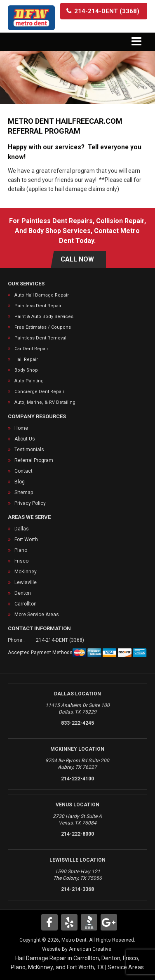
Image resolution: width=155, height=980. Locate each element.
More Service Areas (37, 615)
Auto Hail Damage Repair (42, 295)
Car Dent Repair (31, 349)
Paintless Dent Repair (38, 306)
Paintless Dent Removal (40, 338)
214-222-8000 (77, 834)
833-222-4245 (77, 723)
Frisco (21, 561)
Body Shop (26, 370)
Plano (21, 550)
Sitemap (24, 492)
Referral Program (34, 460)
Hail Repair (26, 359)
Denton (23, 593)
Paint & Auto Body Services (44, 317)
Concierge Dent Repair (39, 392)
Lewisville (26, 582)
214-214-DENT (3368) (60, 640)
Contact (23, 471)
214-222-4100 (77, 779)
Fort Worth (26, 539)
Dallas (22, 529)
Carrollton (26, 604)
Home (21, 428)
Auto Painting (29, 381)
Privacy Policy (30, 503)
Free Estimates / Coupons (43, 327)
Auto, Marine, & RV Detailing (45, 402)
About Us (25, 439)
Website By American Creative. (77, 949)
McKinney (26, 572)
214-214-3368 (77, 889)
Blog (20, 482)
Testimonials (29, 450)
